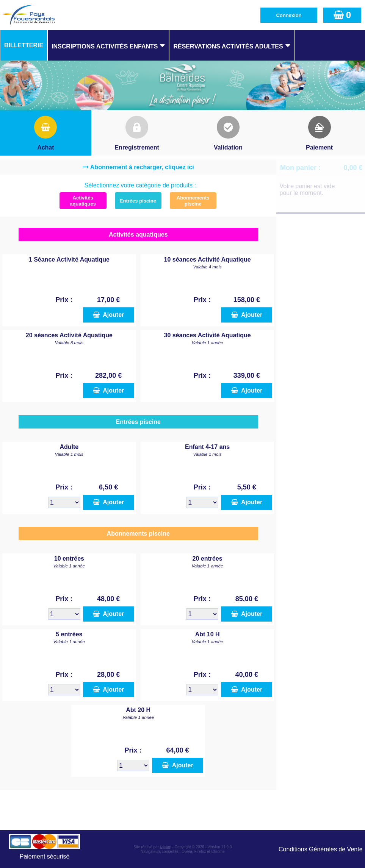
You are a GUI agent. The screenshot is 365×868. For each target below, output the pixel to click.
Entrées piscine (138, 201)
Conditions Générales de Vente (320, 849)
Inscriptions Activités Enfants (105, 46)
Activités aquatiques (83, 201)
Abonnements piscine (193, 201)
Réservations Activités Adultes (228, 46)
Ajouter (108, 315)
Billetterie (24, 45)
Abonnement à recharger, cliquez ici (142, 167)
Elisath (166, 847)
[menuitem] (24, 45)
